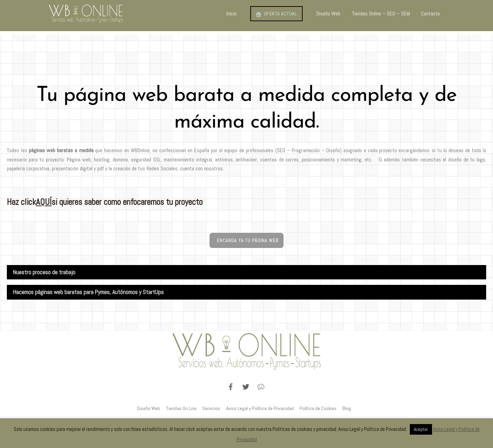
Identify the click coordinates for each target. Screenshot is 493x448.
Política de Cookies (318, 408)
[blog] (261, 386)
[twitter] (246, 386)
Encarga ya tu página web (247, 240)
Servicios (211, 408)
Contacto (431, 14)
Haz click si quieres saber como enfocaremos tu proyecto (105, 202)
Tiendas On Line (181, 408)
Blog (347, 408)
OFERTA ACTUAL (276, 14)
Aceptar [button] (421, 429)
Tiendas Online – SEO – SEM (381, 14)
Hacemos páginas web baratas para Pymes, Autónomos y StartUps (88, 292)
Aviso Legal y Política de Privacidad (260, 408)
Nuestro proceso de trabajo (44, 272)
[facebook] (231, 386)
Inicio (231, 14)
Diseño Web (328, 14)
